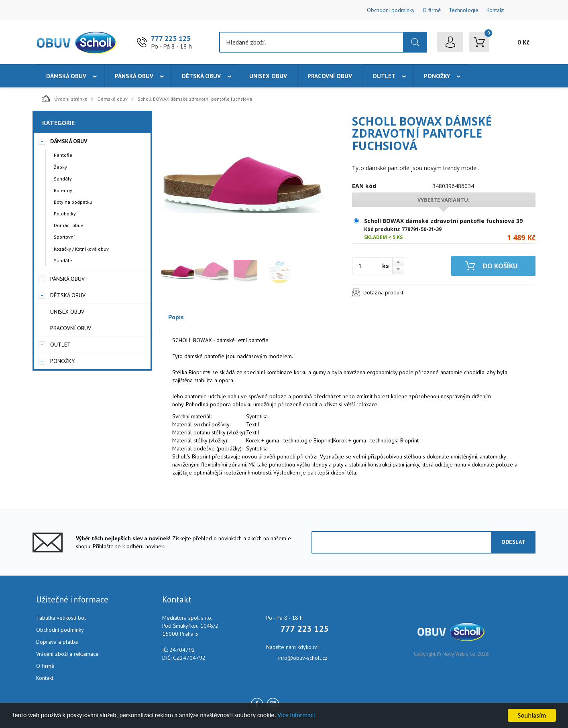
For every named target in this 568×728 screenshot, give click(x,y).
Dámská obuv (66, 76)
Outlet (384, 76)
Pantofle (63, 155)
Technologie (464, 10)
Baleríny (63, 190)
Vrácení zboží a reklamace (67, 654)
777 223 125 (171, 38)
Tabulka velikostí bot (61, 618)
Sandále (63, 261)
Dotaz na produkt (383, 293)
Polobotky (65, 214)
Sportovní (64, 237)
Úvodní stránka (65, 98)
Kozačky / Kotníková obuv (81, 249)
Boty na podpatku (73, 202)
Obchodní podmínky (391, 10)
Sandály (63, 179)
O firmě (432, 10)
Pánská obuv (134, 76)
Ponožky (437, 76)
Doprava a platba (57, 642)
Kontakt (495, 10)
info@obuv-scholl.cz (303, 658)
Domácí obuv (68, 225)
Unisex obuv (268, 76)
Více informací (311, 716)
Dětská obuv (201, 76)
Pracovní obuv (330, 76)
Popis (176, 317)
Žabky (60, 167)
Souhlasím (532, 715)
